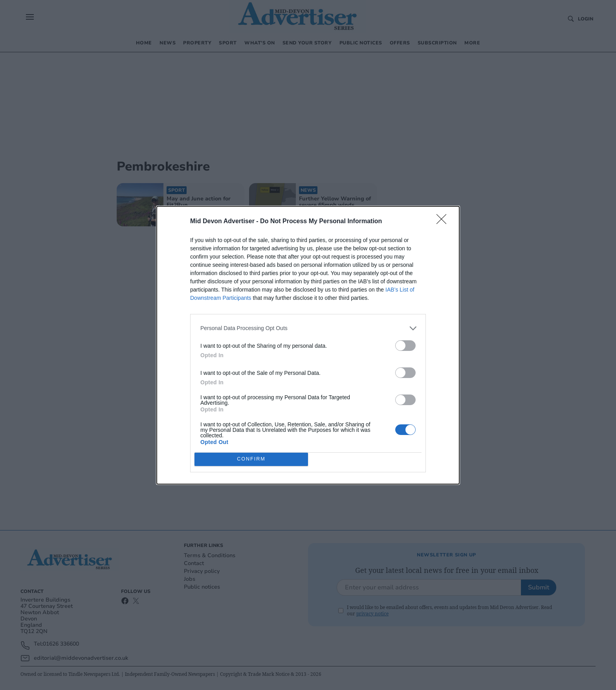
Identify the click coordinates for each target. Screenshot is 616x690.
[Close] (444, 222)
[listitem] (308, 328)
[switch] (405, 346)
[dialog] (308, 345)
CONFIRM (251, 459)
